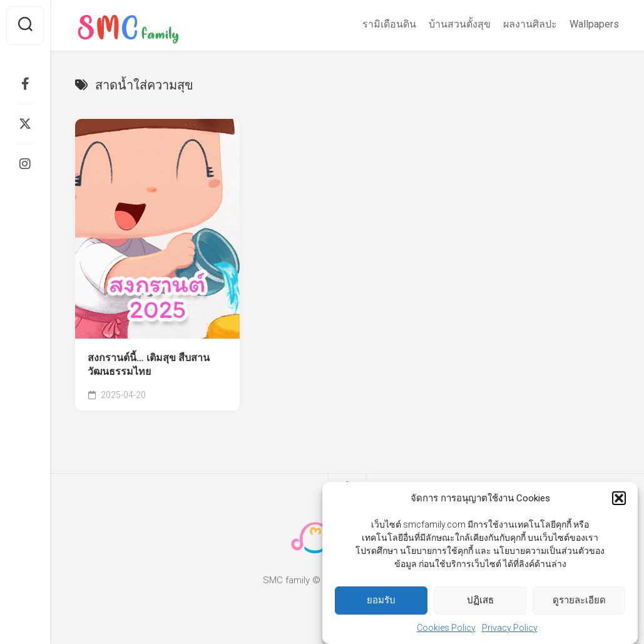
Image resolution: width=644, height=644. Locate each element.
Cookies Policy (446, 628)
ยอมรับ (381, 600)
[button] (619, 498)
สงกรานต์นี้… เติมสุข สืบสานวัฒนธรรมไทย (149, 365)
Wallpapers (594, 24)
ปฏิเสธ (480, 600)
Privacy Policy (510, 628)
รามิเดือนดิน (389, 24)
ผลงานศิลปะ (530, 24)
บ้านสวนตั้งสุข (460, 24)
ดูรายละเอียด (579, 600)
